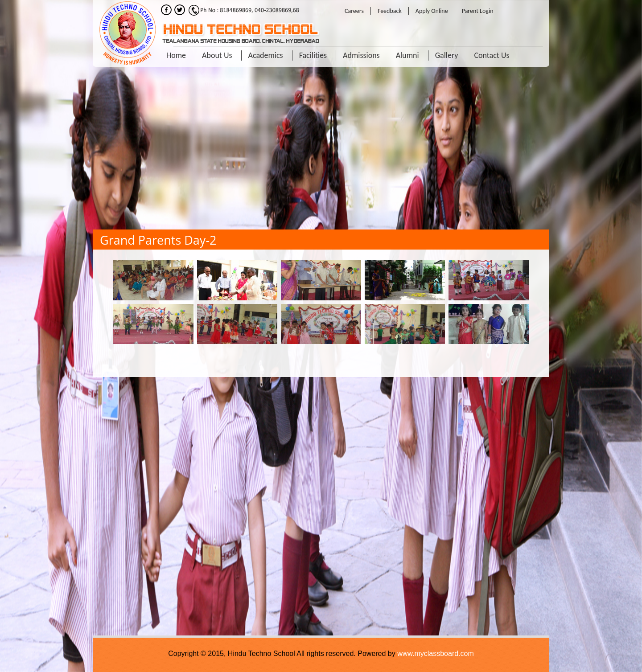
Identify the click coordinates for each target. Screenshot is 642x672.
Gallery (447, 55)
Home (176, 55)
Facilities (313, 55)
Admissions (361, 55)
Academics (266, 55)
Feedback (390, 11)
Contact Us (492, 55)
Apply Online (432, 11)
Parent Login (478, 11)
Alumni (407, 55)
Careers (354, 11)
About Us (217, 55)
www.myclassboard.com (436, 654)
